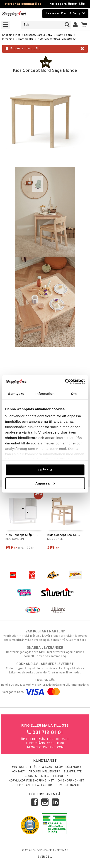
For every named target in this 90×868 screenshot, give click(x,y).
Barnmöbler (26, 39)
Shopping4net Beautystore (33, 785)
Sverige (45, 857)
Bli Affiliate (73, 772)
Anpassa (45, 483)
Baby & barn (64, 35)
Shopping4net (11, 35)
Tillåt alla (45, 470)
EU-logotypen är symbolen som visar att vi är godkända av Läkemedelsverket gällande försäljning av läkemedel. (45, 668)
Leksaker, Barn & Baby (38, 35)
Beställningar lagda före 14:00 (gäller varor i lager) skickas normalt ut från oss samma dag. (45, 652)
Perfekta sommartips (23, 4)
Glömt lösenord (68, 767)
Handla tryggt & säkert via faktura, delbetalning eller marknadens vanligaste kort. (45, 686)
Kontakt (18, 772)
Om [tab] (74, 393)
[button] (84, 25)
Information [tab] (45, 393)
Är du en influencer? (44, 772)
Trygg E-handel (69, 785)
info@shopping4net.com (45, 747)
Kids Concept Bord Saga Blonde (57, 39)
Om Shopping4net (71, 781)
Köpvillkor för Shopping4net (31, 781)
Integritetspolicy (54, 776)
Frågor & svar (41, 767)
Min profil (20, 767)
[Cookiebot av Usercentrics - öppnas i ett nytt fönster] (65, 382)
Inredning (8, 39)
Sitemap (62, 851)
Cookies (31, 776)
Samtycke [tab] (16, 393)
